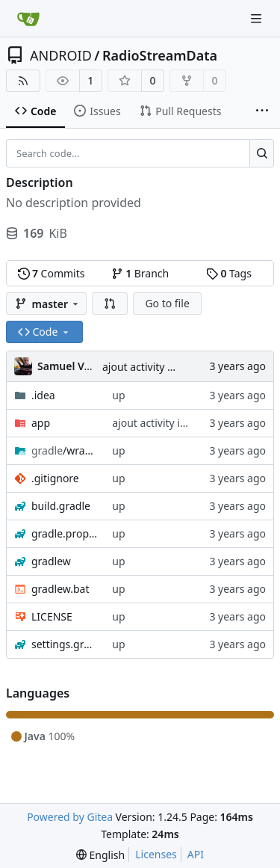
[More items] (262, 111)
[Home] (28, 19)
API (196, 854)
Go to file (167, 303)
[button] (110, 304)
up (118, 395)
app (41, 423)
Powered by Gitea (70, 817)
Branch (140, 273)
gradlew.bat (60, 589)
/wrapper (64, 450)
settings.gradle (64, 644)
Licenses (156, 854)
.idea (43, 395)
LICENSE (52, 616)
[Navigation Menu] (258, 18)
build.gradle (61, 506)
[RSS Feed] (23, 81)
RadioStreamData (160, 55)
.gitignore (55, 478)
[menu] (100, 855)
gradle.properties (64, 533)
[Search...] (262, 153)
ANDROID (61, 55)
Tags (229, 273)
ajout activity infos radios (164, 367)
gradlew (51, 561)
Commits (52, 273)
